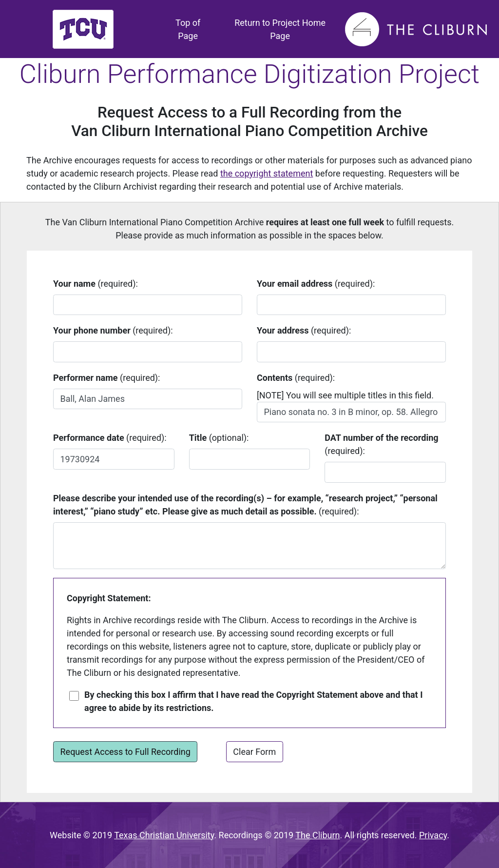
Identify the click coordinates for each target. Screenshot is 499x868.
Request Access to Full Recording (125, 752)
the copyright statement (267, 173)
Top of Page (195, 29)
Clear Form (254, 752)
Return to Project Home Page (280, 29)
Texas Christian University (164, 835)
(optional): (219, 438)
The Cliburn (317, 835)
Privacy (433, 835)
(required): (96, 284)
